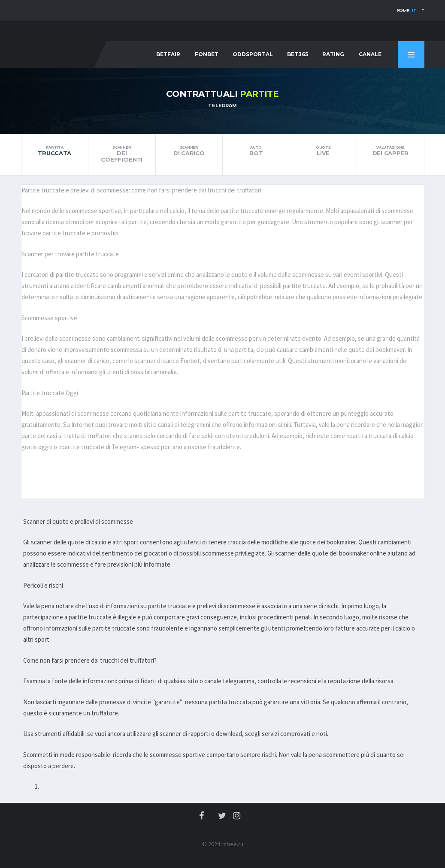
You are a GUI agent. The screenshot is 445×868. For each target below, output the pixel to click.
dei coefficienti (122, 154)
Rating (333, 54)
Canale (370, 54)
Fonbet (207, 54)
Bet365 (298, 54)
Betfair (168, 54)
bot (256, 151)
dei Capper (391, 151)
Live (324, 151)
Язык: (407, 10)
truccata (55, 151)
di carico (189, 151)
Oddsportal (253, 54)
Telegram (222, 105)
